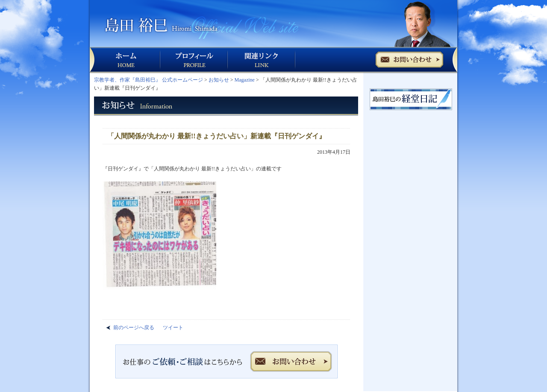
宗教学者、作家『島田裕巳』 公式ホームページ (149, 80)
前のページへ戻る (134, 328)
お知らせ (219, 80)
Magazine (245, 80)
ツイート (173, 328)
